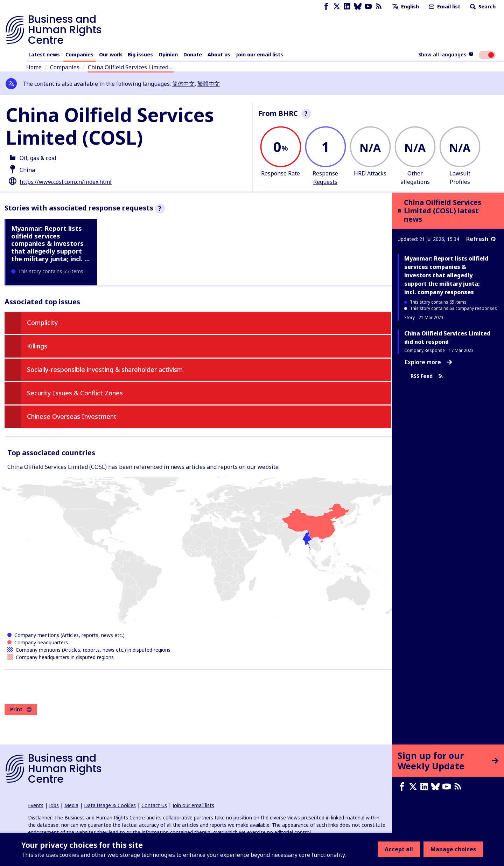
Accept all (399, 849)
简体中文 (183, 84)
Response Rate (281, 173)
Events (36, 805)
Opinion (168, 54)
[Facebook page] (326, 6)
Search (482, 6)
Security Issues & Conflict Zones (75, 393)
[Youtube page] (368, 6)
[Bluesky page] (358, 6)
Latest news (44, 54)
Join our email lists (260, 54)
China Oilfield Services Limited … (131, 67)
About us (219, 54)
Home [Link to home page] (34, 67)
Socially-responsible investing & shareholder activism (105, 369)
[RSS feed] (379, 6)
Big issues (140, 54)
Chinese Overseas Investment (72, 416)
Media (71, 805)
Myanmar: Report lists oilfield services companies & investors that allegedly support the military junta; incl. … (50, 243)
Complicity (43, 323)
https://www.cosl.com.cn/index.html (66, 182)
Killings (37, 346)
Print (21, 709)
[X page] (337, 6)
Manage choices (453, 849)
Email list (444, 6)
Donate (193, 54)
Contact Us (154, 805)
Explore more (429, 362)
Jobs (54, 805)
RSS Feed (427, 376)
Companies (79, 54)
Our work (111, 54)
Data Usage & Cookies (110, 805)
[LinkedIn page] (347, 6)
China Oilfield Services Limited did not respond (447, 338)
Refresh (481, 239)
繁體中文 (209, 84)
